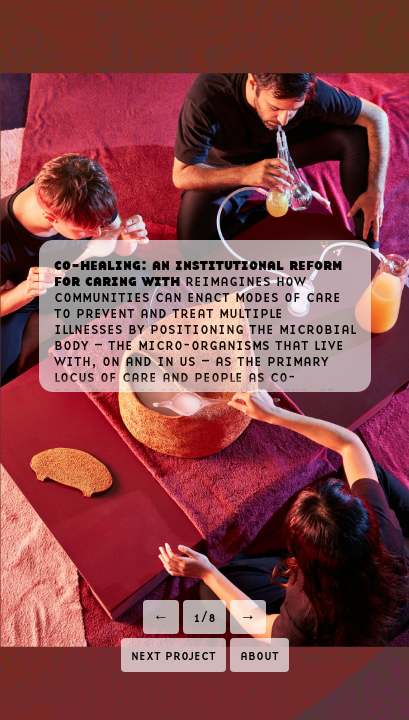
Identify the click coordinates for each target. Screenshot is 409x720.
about (259, 654)
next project (173, 654)
